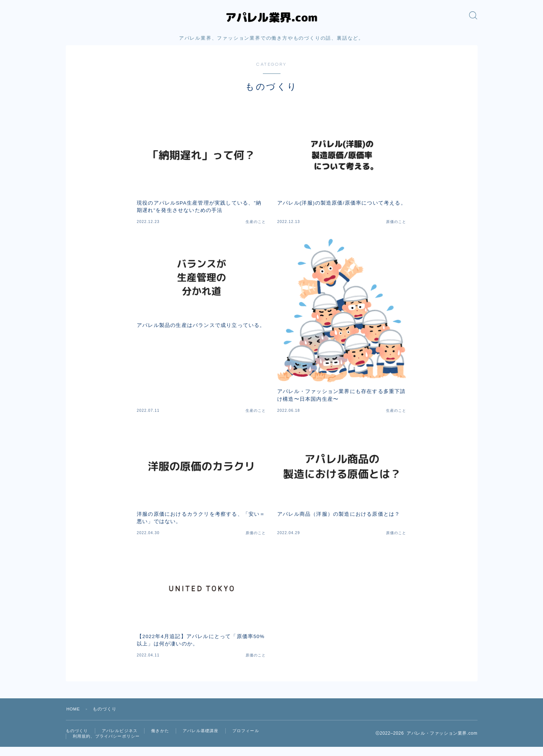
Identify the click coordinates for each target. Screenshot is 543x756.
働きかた (166, 739)
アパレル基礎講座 (208, 739)
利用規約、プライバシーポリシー (109, 745)
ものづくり (78, 739)
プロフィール (256, 739)
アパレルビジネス (123, 739)
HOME (74, 717)
